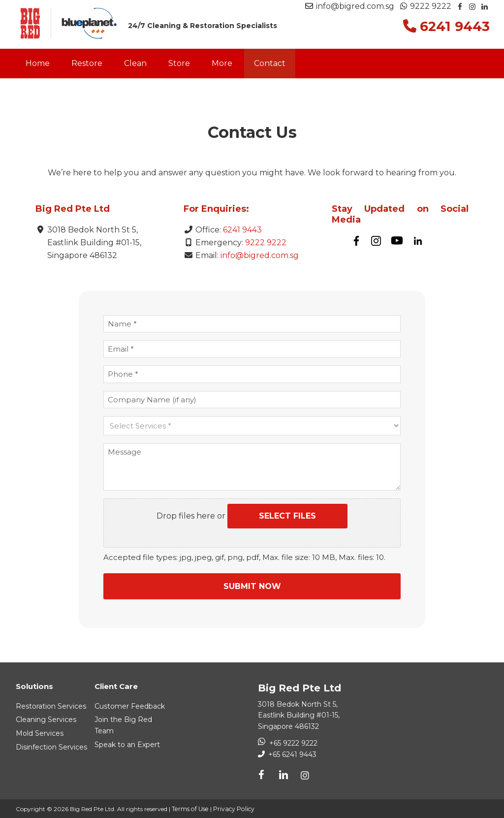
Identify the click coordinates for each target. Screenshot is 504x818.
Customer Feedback (130, 705)
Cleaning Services (46, 719)
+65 (291, 753)
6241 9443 (242, 230)
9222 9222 (426, 6)
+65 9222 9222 (293, 742)
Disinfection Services (51, 746)
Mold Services (40, 732)
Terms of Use (189, 808)
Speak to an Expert (127, 743)
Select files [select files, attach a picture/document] (287, 516)
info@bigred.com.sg (350, 6)
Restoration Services (51, 705)
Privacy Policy (232, 808)
